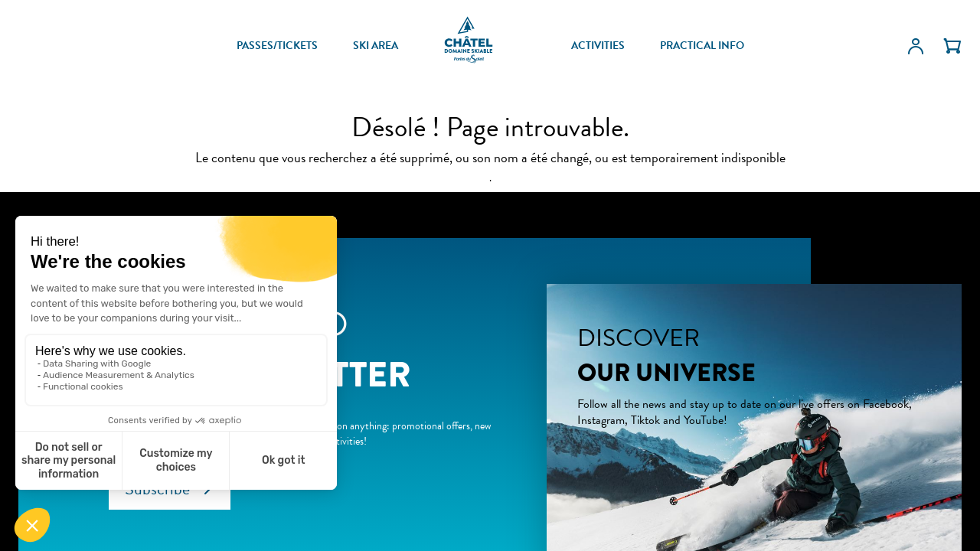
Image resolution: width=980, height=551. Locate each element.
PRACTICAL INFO (702, 46)
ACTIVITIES (598, 46)
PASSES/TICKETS (277, 46)
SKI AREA (376, 46)
